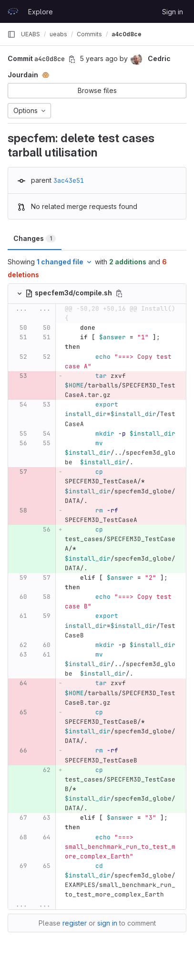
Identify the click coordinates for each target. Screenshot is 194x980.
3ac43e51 (69, 180)
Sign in (173, 12)
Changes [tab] (35, 238)
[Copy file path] (119, 293)
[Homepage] (13, 11)
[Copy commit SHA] (72, 59)
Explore (41, 12)
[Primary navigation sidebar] (11, 34)
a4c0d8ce (127, 34)
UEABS (31, 34)
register (75, 923)
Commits (89, 34)
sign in (107, 923)
